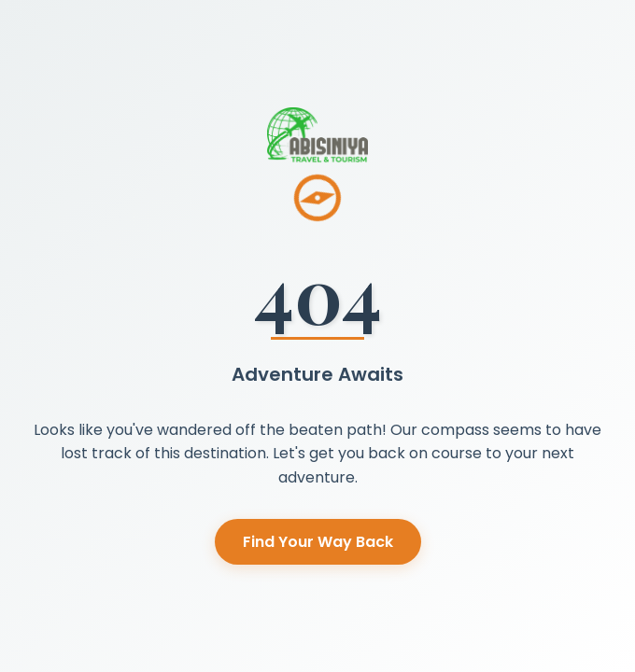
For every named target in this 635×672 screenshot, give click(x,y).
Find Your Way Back (318, 542)
